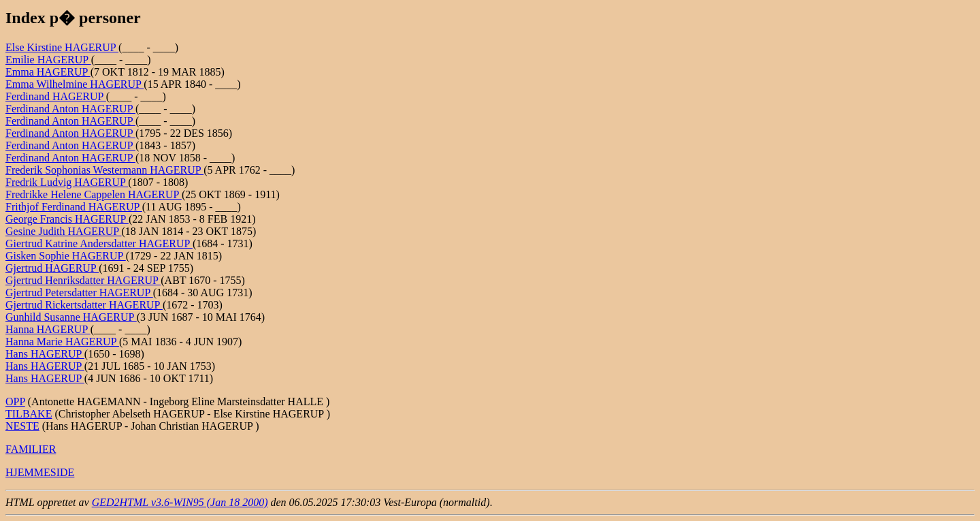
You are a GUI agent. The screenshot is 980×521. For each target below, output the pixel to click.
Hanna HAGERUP (48, 329)
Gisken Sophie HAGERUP (66, 256)
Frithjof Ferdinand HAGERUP (74, 207)
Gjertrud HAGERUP (52, 268)
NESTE (22, 426)
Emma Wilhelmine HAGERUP (75, 84)
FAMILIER (31, 449)
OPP (15, 401)
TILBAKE (29, 414)
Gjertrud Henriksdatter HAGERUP (83, 280)
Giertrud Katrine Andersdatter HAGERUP (99, 243)
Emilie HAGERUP (48, 60)
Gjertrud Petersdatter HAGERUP (79, 293)
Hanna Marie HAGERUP (62, 342)
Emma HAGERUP (48, 72)
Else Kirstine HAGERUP (62, 47)
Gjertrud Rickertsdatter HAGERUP (84, 305)
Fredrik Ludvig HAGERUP (67, 182)
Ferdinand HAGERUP (56, 96)
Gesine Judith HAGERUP (64, 231)
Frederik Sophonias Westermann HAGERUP (104, 170)
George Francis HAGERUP (67, 219)
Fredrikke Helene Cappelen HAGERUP (94, 194)
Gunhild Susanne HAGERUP (71, 317)
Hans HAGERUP (45, 354)
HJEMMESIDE (40, 472)
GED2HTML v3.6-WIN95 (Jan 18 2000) (180, 502)
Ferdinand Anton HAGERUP (70, 109)
